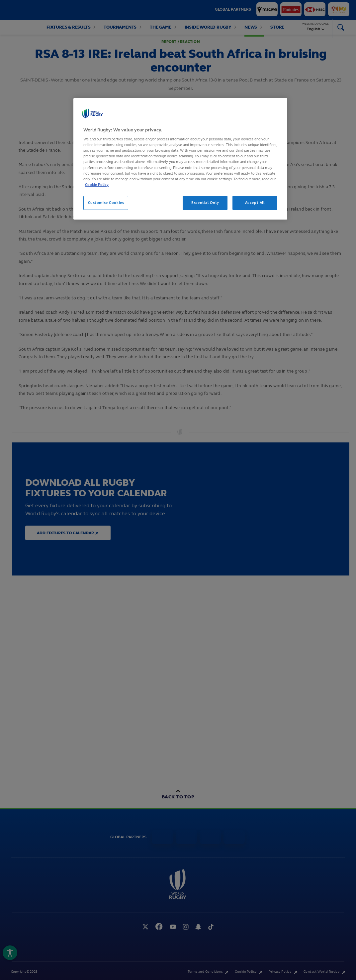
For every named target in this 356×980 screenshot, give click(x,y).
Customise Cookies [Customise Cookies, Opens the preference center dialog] (106, 203)
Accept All (255, 203)
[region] (180, 159)
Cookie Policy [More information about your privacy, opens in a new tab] (97, 185)
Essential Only (205, 203)
